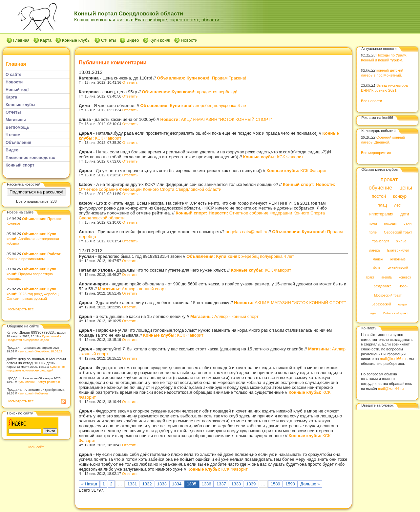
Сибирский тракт (395, 313)
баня (377, 268)
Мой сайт (36, 447)
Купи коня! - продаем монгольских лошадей (36, 368)
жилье (401, 241)
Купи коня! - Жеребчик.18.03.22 (40, 351)
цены (406, 188)
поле (373, 232)
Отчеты (108, 40)
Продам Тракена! (201, 78)
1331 (132, 484)
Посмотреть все (20, 309)
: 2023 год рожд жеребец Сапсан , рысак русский (32, 294)
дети (405, 214)
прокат (389, 179)
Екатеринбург (398, 250)
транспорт (381, 241)
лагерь (375, 250)
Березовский (381, 304)
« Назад (89, 484)
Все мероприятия (376, 153)
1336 (206, 484)
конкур (400, 197)
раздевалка (383, 287)
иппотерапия (381, 214)
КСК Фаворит (273, 157)
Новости (189, 40)
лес (397, 205)
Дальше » (310, 484)
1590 (290, 484)
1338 (236, 484)
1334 (177, 484)
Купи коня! (160, 40)
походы (390, 223)
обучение (380, 188)
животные (398, 259)
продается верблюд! (189, 92)
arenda (387, 277)
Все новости (371, 101)
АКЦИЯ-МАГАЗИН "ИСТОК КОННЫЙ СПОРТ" (216, 119)
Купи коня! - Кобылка (33, 393)
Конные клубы (76, 40)
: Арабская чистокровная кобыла (33, 239)
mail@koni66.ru (393, 359)
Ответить (130, 82)
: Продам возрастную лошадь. (31, 274)
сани (408, 223)
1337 (221, 484)
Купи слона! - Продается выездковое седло (34, 338)
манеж (378, 259)
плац (382, 205)
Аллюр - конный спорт (132, 289)
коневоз (405, 277)
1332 (147, 484)
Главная (21, 40)
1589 (275, 484)
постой (379, 197)
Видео (133, 40)
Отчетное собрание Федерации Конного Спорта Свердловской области (207, 187)
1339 (251, 484)
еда (373, 313)
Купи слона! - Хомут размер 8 (39, 382)
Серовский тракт (398, 232)
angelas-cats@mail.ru (247, 232)
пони (373, 223)
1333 (162, 484)
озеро (403, 304)
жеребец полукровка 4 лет (194, 106)
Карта (46, 40)
